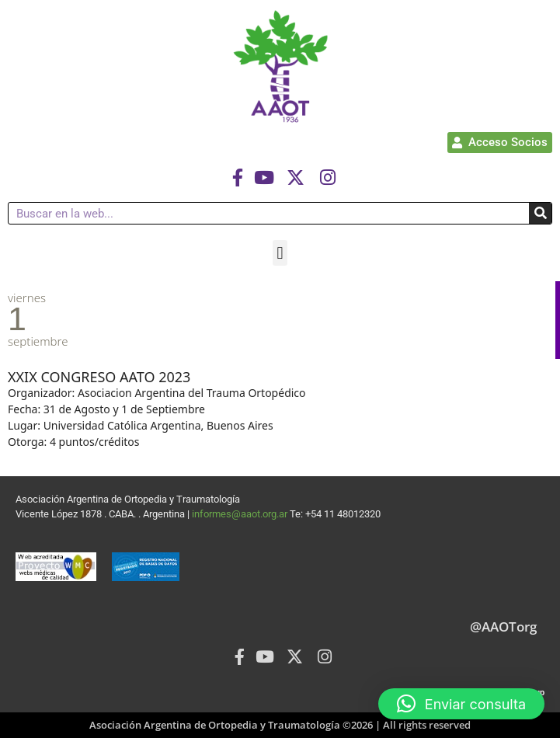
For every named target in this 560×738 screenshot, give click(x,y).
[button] (280, 253)
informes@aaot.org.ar (241, 514)
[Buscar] (540, 213)
